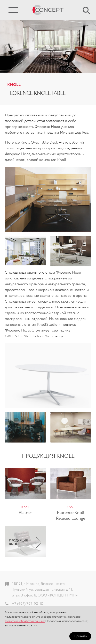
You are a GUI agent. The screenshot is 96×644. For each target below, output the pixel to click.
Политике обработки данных (25, 621)
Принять (80, 636)
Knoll (14, 85)
